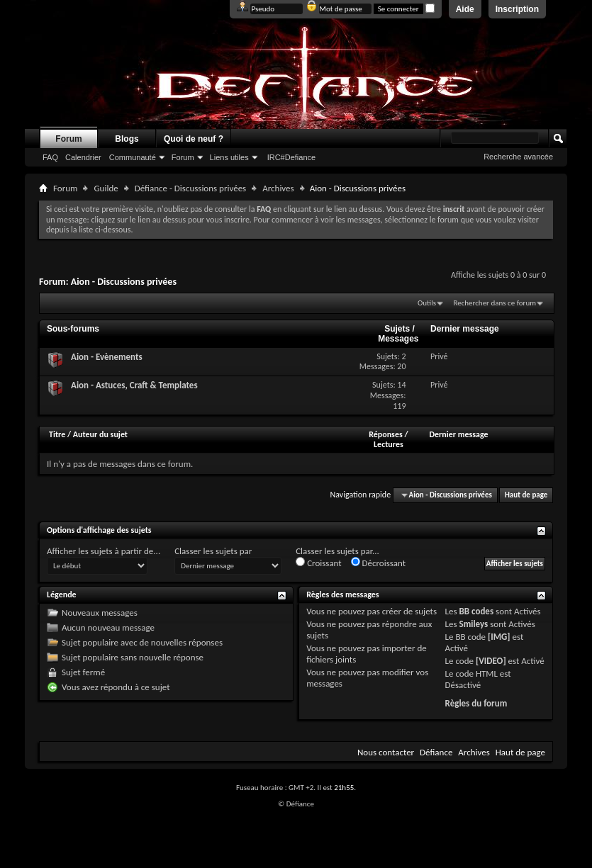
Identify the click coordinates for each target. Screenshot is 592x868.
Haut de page (526, 495)
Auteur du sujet (100, 434)
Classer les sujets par (213, 551)
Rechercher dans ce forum (495, 303)
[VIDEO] (491, 661)
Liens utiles (229, 157)
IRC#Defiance (291, 157)
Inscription (517, 9)
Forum (68, 139)
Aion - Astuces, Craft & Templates (134, 385)
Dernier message (458, 434)
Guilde (106, 188)
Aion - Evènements (107, 357)
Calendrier (83, 157)
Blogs (127, 139)
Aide (465, 9)
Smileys (474, 624)
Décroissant (379, 563)
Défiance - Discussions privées (190, 188)
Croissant (319, 563)
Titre (58, 434)
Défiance (436, 752)
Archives (278, 188)
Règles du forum (476, 703)
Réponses (386, 434)
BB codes (477, 611)
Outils (427, 303)
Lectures (389, 444)
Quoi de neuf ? (194, 139)
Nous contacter (386, 752)
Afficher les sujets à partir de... (104, 551)
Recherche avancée (518, 157)
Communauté (133, 157)
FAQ (50, 157)
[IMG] (499, 637)
